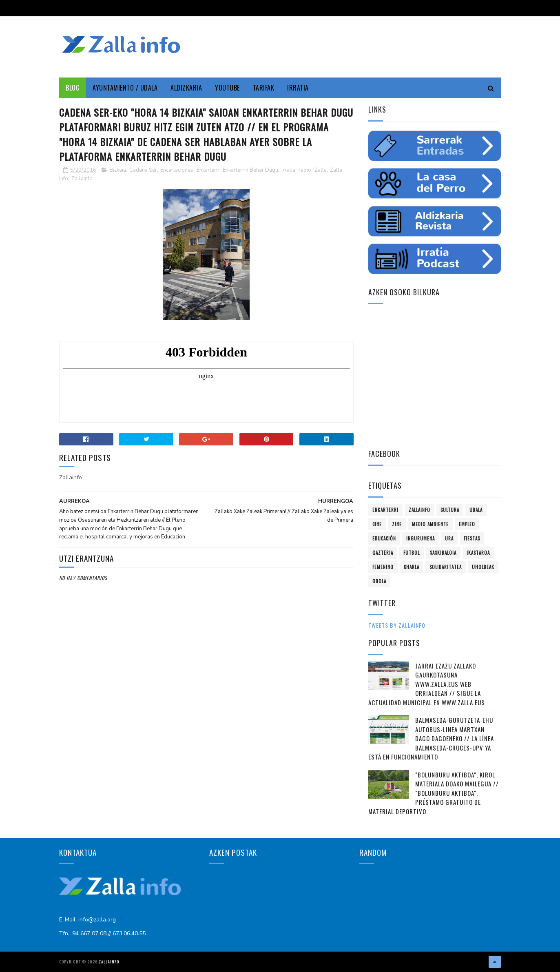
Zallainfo (82, 179)
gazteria (383, 553)
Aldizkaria (186, 88)
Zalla (321, 170)
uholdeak (483, 567)
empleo (467, 524)
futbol (412, 553)
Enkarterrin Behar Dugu (250, 170)
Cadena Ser (143, 170)
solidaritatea (446, 567)
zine (397, 524)
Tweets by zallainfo (397, 625)
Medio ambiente (430, 524)
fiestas (472, 538)
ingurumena (421, 538)
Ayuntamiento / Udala (125, 88)
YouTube (227, 88)
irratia (288, 170)
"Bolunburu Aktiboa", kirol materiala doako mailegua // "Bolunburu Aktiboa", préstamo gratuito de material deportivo (434, 793)
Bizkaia (118, 170)
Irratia (298, 88)
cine (377, 524)
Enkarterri (208, 170)
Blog (73, 88)
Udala (476, 510)
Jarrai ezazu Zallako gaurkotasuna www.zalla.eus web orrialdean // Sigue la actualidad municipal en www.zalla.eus (427, 684)
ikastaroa (478, 553)
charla (412, 567)
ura (449, 538)
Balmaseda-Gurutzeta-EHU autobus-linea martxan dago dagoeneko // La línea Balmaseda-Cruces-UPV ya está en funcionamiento (431, 738)
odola (379, 581)
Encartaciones (177, 170)
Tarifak (264, 88)
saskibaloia (443, 553)
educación (384, 538)
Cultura (450, 510)
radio (305, 170)
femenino (383, 567)
